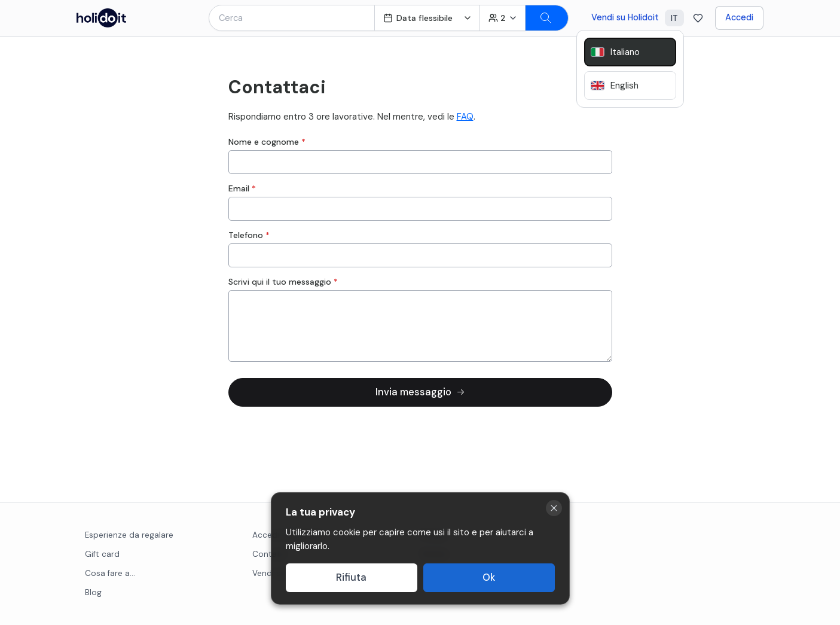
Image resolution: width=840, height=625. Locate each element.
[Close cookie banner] (554, 508)
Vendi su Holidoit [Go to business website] (625, 17)
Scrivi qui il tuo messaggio (283, 282)
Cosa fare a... (110, 573)
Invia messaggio (420, 392)
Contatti (269, 554)
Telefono (249, 235)
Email (242, 188)
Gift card (102, 554)
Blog (93, 592)
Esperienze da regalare (129, 535)
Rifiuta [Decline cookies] (351, 577)
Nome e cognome (267, 142)
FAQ (465, 117)
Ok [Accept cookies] (489, 577)
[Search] (547, 18)
